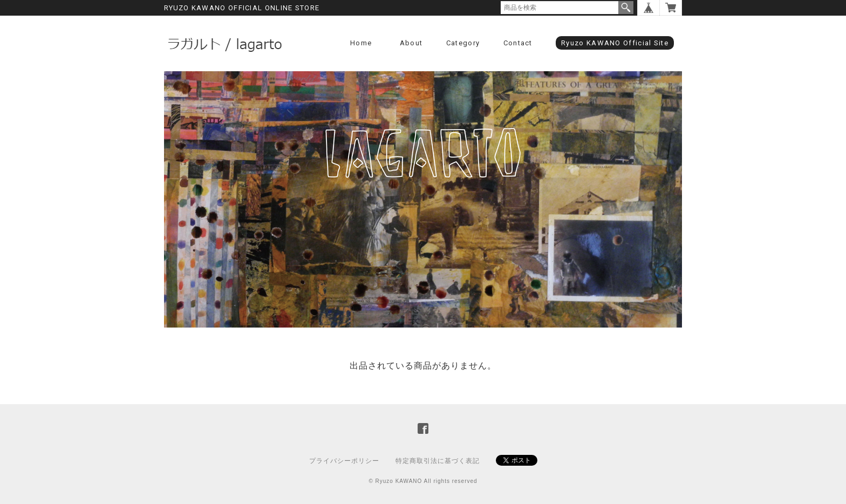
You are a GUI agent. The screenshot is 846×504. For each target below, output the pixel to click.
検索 (626, 8)
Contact (518, 43)
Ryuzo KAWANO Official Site (615, 43)
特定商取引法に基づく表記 (438, 461)
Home (361, 43)
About (411, 43)
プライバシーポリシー (344, 461)
